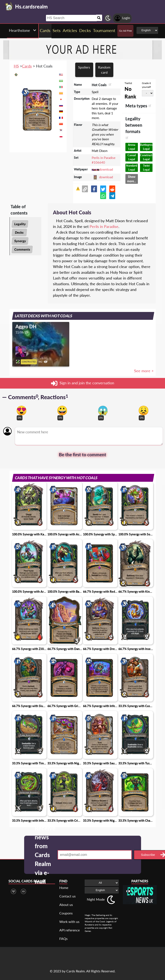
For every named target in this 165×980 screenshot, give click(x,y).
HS (16, 66)
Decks (19, 232)
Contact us (67, 896)
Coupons (66, 913)
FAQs (63, 939)
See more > (144, 371)
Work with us (69, 922)
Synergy (20, 241)
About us (66, 905)
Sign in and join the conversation (83, 383)
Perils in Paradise (104, 226)
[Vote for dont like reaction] (144, 411)
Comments (22, 249)
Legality (20, 224)
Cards (27, 66)
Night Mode (96, 899)
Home (64, 888)
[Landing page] (9, 6)
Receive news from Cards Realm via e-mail (45, 855)
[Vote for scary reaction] (103, 411)
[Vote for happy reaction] (62, 411)
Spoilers (84, 67)
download (106, 169)
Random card (104, 70)
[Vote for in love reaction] (21, 411)
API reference (69, 930)
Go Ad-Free (125, 31)
